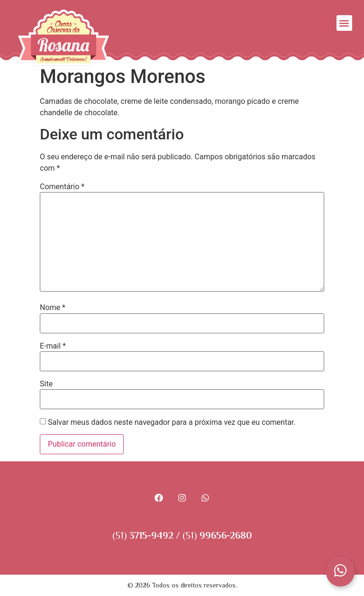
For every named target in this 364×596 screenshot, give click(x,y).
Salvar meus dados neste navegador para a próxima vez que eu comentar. (172, 422)
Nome (53, 308)
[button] (344, 23)
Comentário (62, 187)
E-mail (53, 346)
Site (46, 384)
